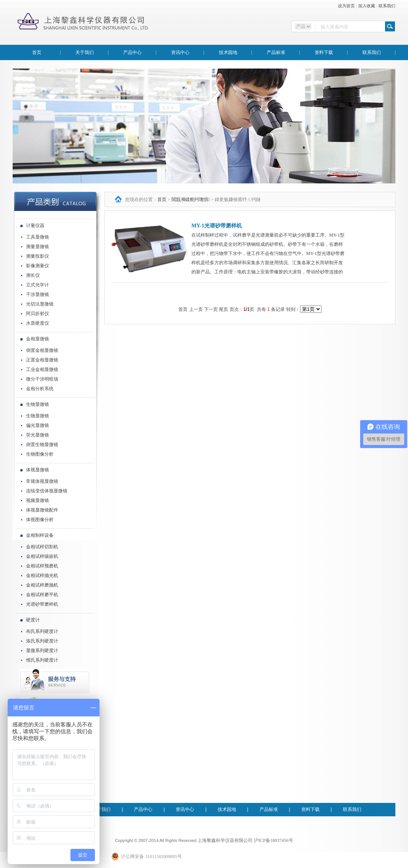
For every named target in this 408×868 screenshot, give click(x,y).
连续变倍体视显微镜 (47, 491)
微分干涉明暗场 (42, 379)
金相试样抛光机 (42, 575)
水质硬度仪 (38, 323)
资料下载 (324, 52)
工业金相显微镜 (42, 369)
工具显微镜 (38, 237)
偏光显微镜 (38, 425)
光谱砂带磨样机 (42, 604)
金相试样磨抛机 (42, 585)
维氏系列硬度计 (42, 660)
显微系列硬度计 (42, 651)
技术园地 (228, 52)
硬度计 (33, 620)
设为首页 (346, 6)
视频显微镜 (38, 500)
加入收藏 (367, 6)
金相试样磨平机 (42, 595)
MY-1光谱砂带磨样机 (217, 226)
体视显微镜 (38, 470)
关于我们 (85, 52)
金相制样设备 (40, 535)
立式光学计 (38, 285)
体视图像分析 (40, 520)
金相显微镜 (38, 339)
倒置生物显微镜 (42, 445)
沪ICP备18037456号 (273, 840)
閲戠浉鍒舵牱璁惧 (191, 199)
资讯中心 (180, 52)
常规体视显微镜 (42, 481)
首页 (37, 52)
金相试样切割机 (42, 547)
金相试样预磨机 (42, 566)
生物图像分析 (40, 454)
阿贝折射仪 (38, 314)
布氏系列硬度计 (42, 631)
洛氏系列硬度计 (42, 641)
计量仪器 (35, 226)
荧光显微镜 (38, 435)
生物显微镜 (38, 404)
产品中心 (132, 52)
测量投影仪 (38, 256)
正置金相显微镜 (42, 360)
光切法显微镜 (40, 304)
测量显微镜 (38, 247)
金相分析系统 (40, 389)
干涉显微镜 (38, 294)
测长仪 (33, 275)
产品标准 (276, 52)
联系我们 (387, 6)
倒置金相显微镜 (42, 350)
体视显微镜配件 (42, 510)
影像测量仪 (38, 266)
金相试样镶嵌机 (42, 556)
